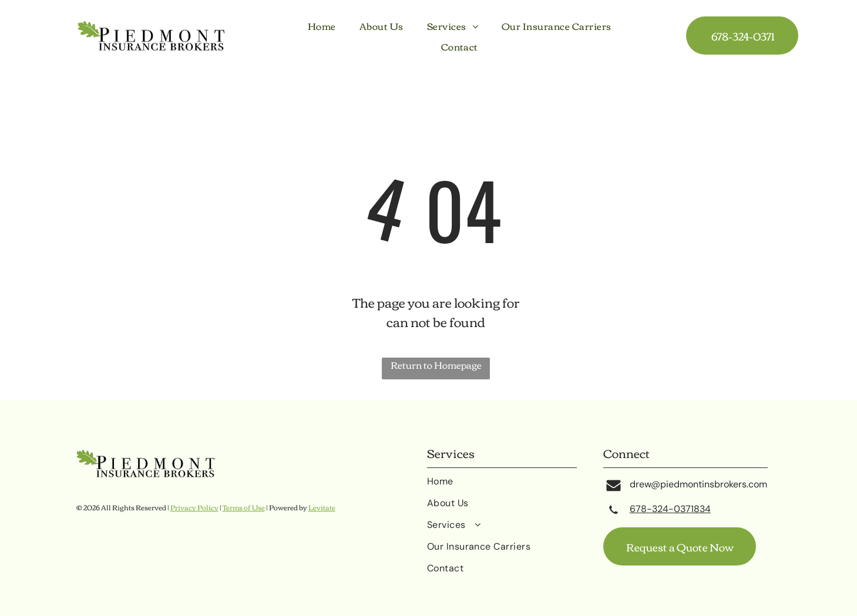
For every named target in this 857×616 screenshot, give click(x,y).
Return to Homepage (436, 366)
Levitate (322, 507)
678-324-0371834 (670, 509)
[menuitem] (322, 26)
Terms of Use (244, 507)
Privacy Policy (194, 507)
